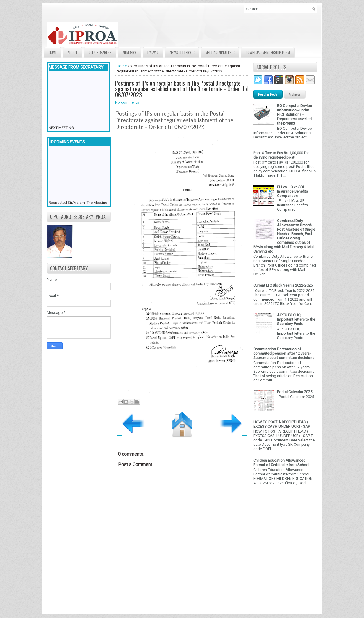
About (73, 52)
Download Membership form (268, 52)
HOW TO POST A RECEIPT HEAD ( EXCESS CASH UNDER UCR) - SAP (282, 424)
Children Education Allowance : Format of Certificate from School (281, 463)
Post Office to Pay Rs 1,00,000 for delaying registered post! (281, 155)
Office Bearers (100, 52)
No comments (127, 102)
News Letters (184, 51)
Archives (295, 94)
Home (53, 52)
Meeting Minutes (222, 51)
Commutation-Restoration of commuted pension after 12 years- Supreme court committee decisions (284, 353)
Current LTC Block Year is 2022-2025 (283, 285)
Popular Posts (268, 94)
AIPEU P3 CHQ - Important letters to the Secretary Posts (296, 319)
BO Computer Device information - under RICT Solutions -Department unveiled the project (294, 114)
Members (130, 52)
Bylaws (153, 52)
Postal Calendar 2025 (295, 392)
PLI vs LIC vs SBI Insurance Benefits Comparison (292, 191)
